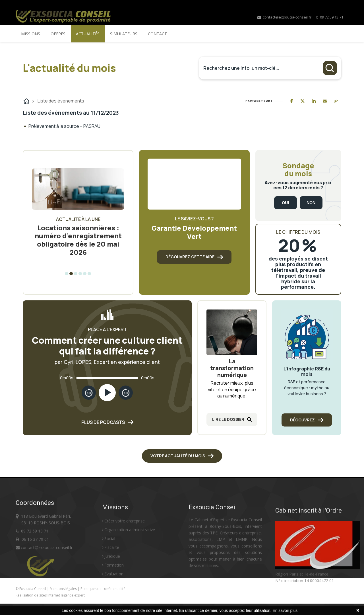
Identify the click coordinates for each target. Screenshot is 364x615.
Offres (58, 34)
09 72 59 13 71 (332, 17)
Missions (31, 34)
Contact (157, 34)
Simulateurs (124, 34)
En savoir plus (285, 610)
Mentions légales (64, 589)
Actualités (88, 34)
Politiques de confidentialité (103, 589)
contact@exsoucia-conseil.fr (284, 17)
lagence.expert (73, 595)
